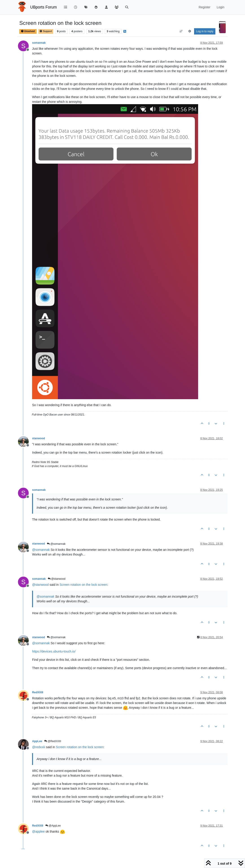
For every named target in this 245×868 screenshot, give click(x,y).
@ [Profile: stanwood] (40, 585)
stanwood (38, 438)
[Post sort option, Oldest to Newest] (181, 31)
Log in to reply (205, 31)
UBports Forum (44, 7)
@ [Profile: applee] (38, 831)
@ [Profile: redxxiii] (39, 747)
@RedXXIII (53, 741)
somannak (39, 43)
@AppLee (53, 826)
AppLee (37, 741)
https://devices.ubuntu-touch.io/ (54, 651)
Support (46, 31)
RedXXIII (38, 692)
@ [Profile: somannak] (41, 550)
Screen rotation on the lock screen (83, 585)
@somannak (56, 544)
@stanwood (57, 579)
